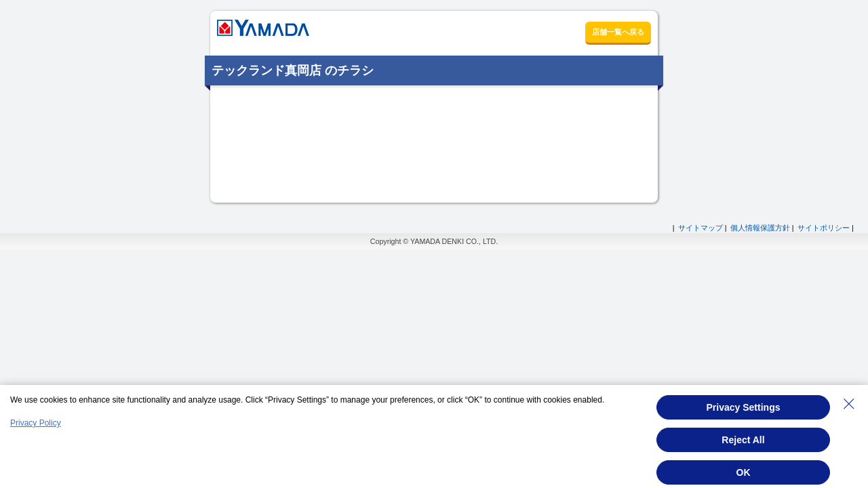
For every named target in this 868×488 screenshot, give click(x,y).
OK (744, 472)
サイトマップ (701, 228)
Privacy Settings (744, 407)
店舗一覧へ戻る (618, 32)
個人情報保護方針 (760, 228)
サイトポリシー (824, 228)
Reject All (743, 440)
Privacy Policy (36, 423)
